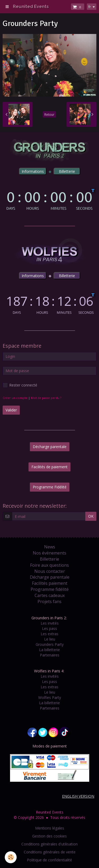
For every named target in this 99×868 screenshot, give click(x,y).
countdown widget (49, 199)
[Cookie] (11, 857)
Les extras (49, 634)
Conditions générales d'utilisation (49, 844)
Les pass (49, 628)
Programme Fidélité (50, 487)
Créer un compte (15, 398)
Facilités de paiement (49, 467)
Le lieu (50, 639)
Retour (49, 114)
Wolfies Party (50, 697)
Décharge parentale (50, 447)
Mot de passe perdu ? (46, 398)
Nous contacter (50, 571)
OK (91, 516)
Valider (11, 410)
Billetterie (49, 559)
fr (90, 7)
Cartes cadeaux (50, 595)
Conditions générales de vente (50, 852)
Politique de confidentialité (49, 860)
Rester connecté (20, 385)
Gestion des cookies (49, 836)
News (50, 547)
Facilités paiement (50, 583)
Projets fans (49, 601)
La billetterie (49, 650)
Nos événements (49, 553)
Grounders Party (50, 644)
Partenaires (50, 655)
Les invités (50, 623)
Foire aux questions (49, 565)
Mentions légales (50, 828)
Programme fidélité (50, 589)
